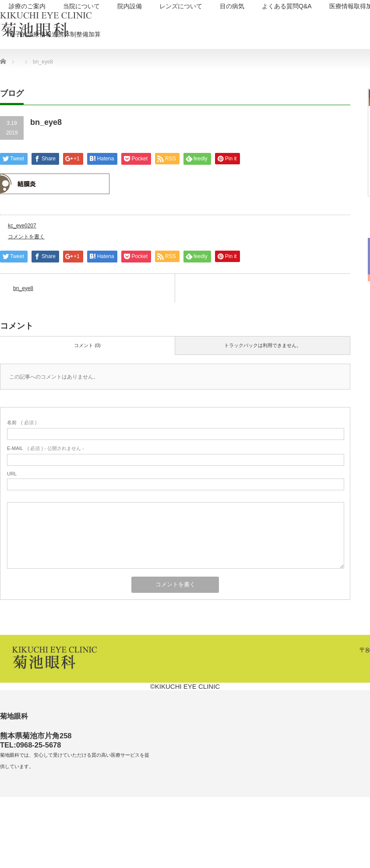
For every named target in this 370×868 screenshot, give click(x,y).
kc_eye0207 (22, 226)
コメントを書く (26, 237)
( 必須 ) (22, 422)
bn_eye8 (23, 288)
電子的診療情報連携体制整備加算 (55, 34)
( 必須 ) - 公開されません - (46, 448)
